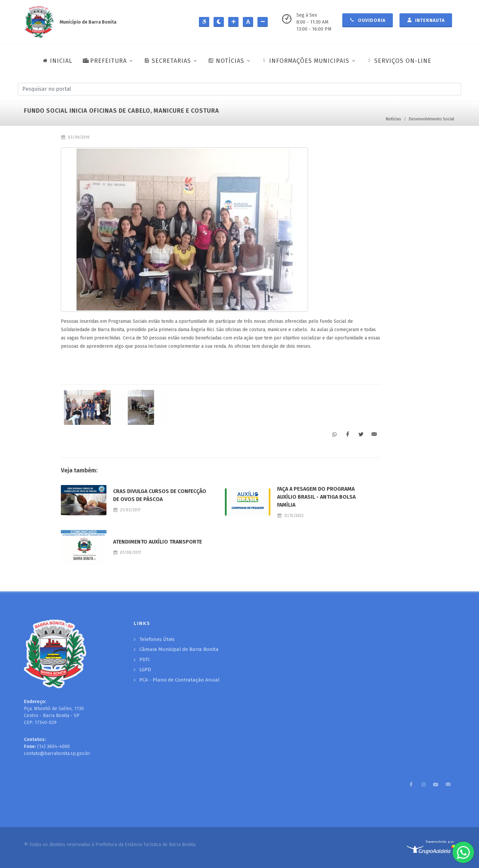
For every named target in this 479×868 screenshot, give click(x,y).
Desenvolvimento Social (431, 119)
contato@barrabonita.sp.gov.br (57, 753)
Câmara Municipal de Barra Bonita (179, 649)
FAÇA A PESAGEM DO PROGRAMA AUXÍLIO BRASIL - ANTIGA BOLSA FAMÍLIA (316, 497)
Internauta (426, 20)
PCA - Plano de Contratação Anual (179, 680)
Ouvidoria (368, 20)
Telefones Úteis (157, 639)
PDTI (145, 660)
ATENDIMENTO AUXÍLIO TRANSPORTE (158, 542)
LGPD (145, 670)
